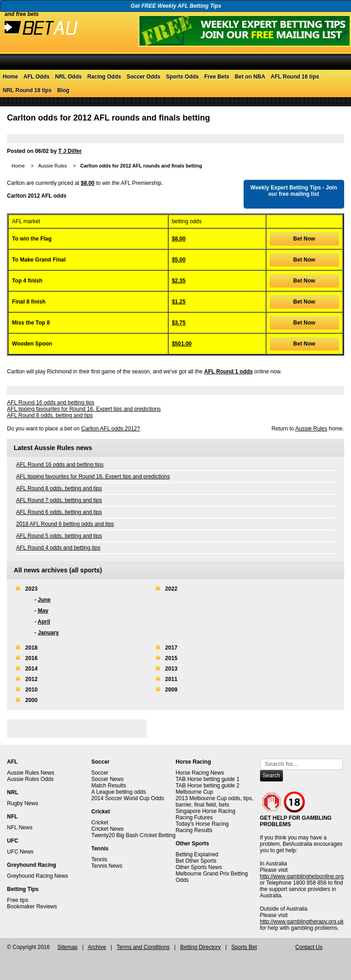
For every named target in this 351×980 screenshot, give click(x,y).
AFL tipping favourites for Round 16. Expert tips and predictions (84, 409)
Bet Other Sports (196, 861)
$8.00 (88, 183)
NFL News (20, 828)
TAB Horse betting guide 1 (207, 779)
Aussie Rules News (30, 773)
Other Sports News (199, 867)
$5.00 (179, 260)
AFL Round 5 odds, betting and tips (59, 536)
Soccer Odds (144, 77)
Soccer (100, 773)
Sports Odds (182, 77)
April (44, 622)
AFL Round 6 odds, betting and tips (59, 512)
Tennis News (107, 866)
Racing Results (194, 830)
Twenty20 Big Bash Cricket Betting (133, 835)
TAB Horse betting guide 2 (207, 786)
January (48, 633)
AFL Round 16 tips (295, 77)
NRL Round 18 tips (27, 90)
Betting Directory (200, 947)
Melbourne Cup (194, 792)
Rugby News (22, 803)
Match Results (109, 786)
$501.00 (182, 344)
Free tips (18, 900)
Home (10, 77)
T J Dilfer (70, 151)
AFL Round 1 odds (229, 372)
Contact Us (309, 947)
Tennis (99, 859)
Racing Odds (104, 77)
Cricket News (108, 829)
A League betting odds (119, 792)
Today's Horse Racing (202, 824)
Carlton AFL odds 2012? (110, 429)
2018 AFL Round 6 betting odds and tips (65, 524)
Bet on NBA (250, 77)
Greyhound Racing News (37, 876)
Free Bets (217, 77)
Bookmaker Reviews (32, 907)
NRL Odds (68, 77)
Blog (63, 90)
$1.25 (179, 302)
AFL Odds (36, 77)
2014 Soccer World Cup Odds (128, 798)
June (44, 600)
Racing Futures (194, 818)
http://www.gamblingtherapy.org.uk (302, 922)
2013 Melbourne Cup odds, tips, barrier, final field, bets (214, 802)
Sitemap (68, 947)
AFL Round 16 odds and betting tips (51, 403)
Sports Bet (244, 947)
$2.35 (179, 281)
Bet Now (304, 239)
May (43, 611)
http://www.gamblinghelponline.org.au (306, 876)
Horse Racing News (200, 773)
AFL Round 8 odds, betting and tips (50, 415)
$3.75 (179, 323)
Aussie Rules (52, 166)
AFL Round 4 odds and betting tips (58, 548)
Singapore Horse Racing (205, 811)
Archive (97, 947)
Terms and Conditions (143, 947)
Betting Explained (197, 854)
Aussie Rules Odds (30, 779)
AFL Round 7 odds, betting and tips (59, 500)
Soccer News (108, 779)
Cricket (100, 823)
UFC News (20, 852)
